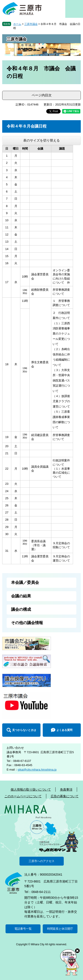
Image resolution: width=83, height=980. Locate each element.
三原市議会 (31, 24)
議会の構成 (21, 609)
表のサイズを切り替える (41, 140)
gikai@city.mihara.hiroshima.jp (37, 770)
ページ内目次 (42, 95)
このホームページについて (23, 796)
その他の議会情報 (27, 623)
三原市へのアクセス (41, 861)
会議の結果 (21, 596)
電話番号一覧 (23, 929)
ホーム (17, 24)
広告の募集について (65, 796)
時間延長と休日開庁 (60, 929)
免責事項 (66, 789)
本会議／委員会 (25, 582)
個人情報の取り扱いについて (31, 789)
